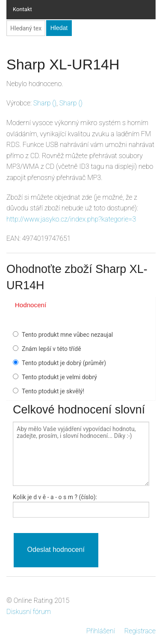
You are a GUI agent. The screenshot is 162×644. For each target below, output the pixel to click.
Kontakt (22, 9)
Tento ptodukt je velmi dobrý (59, 377)
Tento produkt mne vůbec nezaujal (67, 335)
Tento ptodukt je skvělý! (53, 391)
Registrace (140, 631)
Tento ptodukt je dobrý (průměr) (64, 363)
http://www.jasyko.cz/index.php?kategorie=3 (71, 219)
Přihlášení (101, 631)
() (45, 103)
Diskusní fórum (29, 612)
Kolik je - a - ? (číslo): (55, 497)
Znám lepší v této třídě (52, 349)
